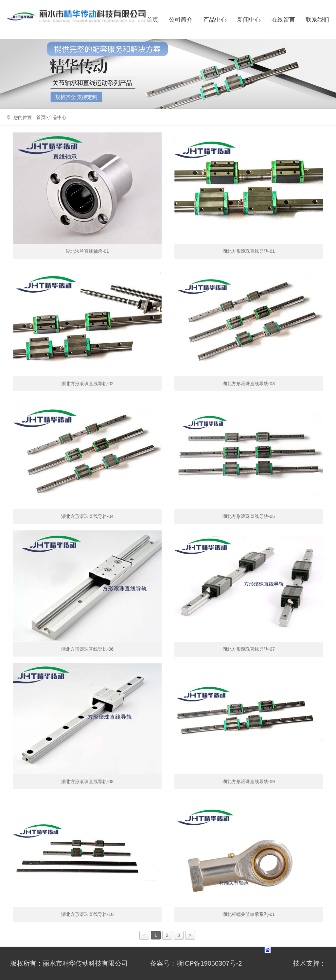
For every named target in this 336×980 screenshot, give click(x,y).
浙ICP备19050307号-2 (209, 963)
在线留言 (283, 20)
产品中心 (215, 20)
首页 (152, 20)
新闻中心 (249, 20)
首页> (42, 117)
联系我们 (317, 20)
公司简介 (181, 20)
